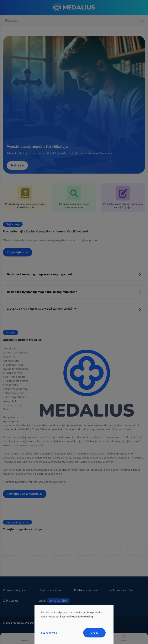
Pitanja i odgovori (15, 590)
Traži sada (17, 165)
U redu (94, 633)
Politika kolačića (121, 590)
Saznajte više (49, 633)
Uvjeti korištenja (50, 590)
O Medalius (11, 601)
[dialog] (74, 624)
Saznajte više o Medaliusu (25, 494)
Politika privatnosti (87, 590)
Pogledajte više (18, 252)
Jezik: (54, 601)
